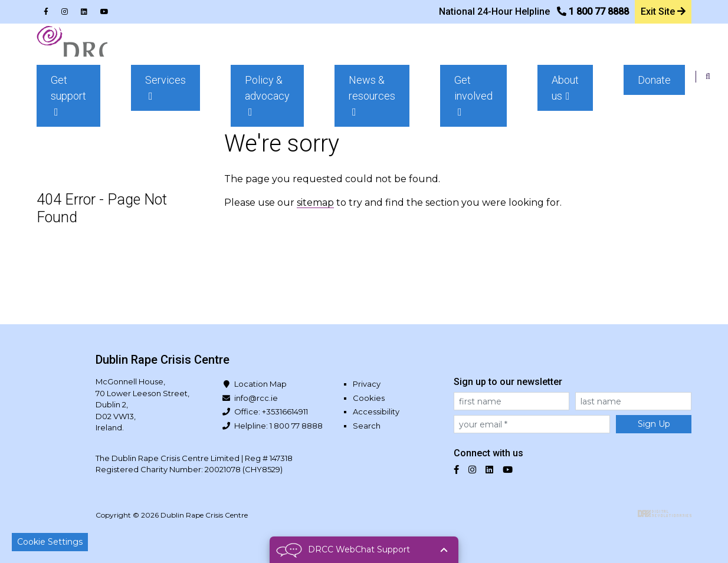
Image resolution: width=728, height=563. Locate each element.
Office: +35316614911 (271, 411)
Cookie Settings (50, 542)
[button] (231, 53)
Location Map (260, 384)
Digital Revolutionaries (665, 513)
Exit (662, 9)
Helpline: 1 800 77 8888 (278, 426)
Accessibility (376, 411)
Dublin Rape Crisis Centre (92, 53)
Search (367, 426)
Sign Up (654, 424)
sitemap (315, 203)
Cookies (369, 398)
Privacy (367, 384)
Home (59, 109)
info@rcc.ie (256, 398)
